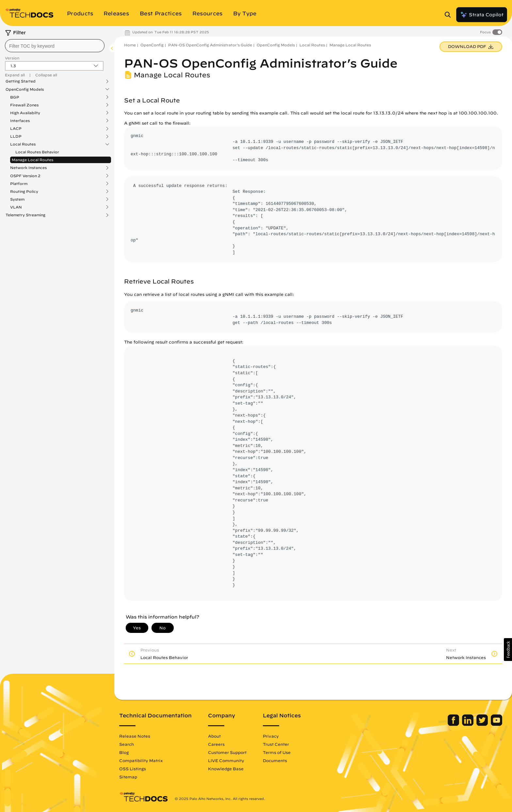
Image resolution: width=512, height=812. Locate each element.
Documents (275, 760)
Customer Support (227, 752)
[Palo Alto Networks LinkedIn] (468, 724)
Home (130, 45)
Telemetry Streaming (25, 215)
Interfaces (20, 121)
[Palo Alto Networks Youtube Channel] (496, 724)
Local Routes (23, 144)
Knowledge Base (226, 769)
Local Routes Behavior (37, 152)
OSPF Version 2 (25, 176)
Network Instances (28, 168)
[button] (508, 650)
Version (12, 58)
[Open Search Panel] (450, 15)
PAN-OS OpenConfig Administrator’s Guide (210, 45)
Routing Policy (24, 192)
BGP (15, 97)
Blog (124, 752)
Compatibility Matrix (141, 760)
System (17, 199)
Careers (216, 744)
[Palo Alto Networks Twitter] (483, 724)
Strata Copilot (482, 15)
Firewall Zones (24, 105)
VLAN (16, 207)
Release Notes (135, 736)
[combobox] (55, 46)
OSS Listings (133, 769)
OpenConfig (152, 45)
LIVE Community (226, 760)
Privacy (271, 736)
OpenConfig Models (25, 89)
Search (127, 744)
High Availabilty (25, 113)
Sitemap (128, 777)
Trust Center (276, 744)
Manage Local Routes (32, 160)
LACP (16, 129)
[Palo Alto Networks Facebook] (454, 724)
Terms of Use (277, 752)
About (214, 736)
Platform (19, 184)
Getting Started (21, 81)
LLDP (16, 136)
